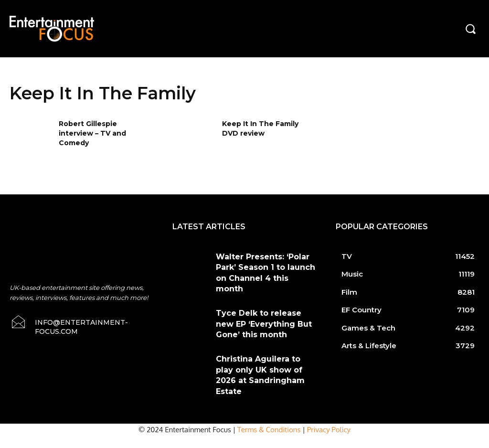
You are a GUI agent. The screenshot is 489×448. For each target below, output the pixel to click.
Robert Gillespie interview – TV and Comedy (92, 133)
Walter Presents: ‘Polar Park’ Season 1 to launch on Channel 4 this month (264, 265)
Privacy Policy (329, 399)
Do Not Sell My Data (72, 443)
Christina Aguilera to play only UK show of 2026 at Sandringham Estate (259, 348)
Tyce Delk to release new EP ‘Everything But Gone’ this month (264, 307)
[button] (470, 29)
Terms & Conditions (269, 399)
